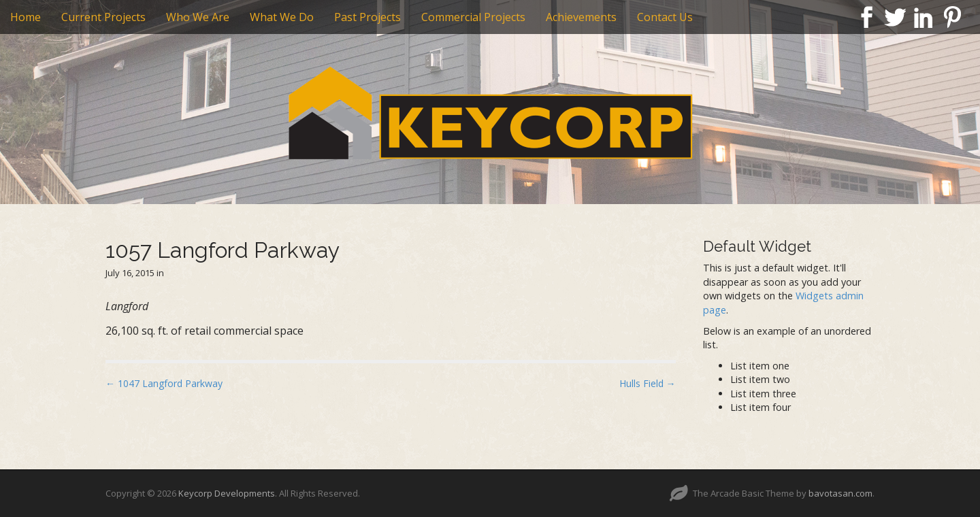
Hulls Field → (648, 383)
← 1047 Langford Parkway (164, 383)
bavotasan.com (840, 493)
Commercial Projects (473, 17)
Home (26, 17)
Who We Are (198, 17)
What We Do (282, 17)
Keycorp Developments (227, 493)
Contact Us (665, 17)
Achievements (581, 17)
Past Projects (367, 17)
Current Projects (103, 17)
